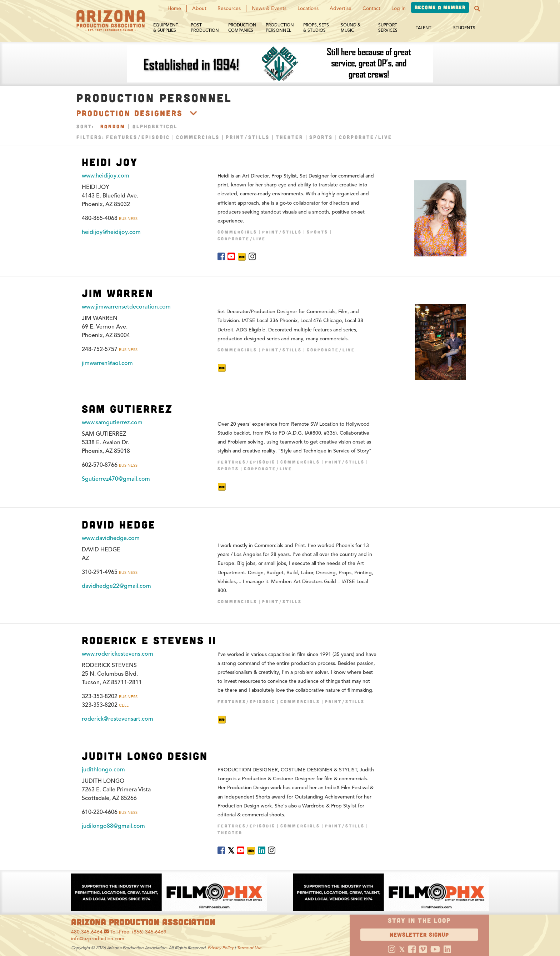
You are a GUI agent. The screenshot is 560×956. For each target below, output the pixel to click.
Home (174, 8)
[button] (477, 9)
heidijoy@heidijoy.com (111, 232)
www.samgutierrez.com (112, 422)
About (199, 8)
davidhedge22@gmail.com (116, 586)
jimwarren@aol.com (107, 363)
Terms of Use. (250, 948)
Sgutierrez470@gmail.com (116, 479)
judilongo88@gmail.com (113, 826)
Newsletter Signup (419, 934)
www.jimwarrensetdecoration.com (126, 307)
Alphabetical (155, 126)
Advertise (341, 8)
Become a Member (440, 7)
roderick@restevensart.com (117, 719)
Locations (308, 8)
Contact (371, 8)
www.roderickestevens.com (117, 654)
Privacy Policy (221, 948)
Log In (399, 8)
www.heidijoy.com (106, 176)
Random (113, 126)
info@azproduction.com (98, 939)
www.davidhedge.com (111, 538)
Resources (229, 8)
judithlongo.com (103, 770)
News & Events (269, 8)
